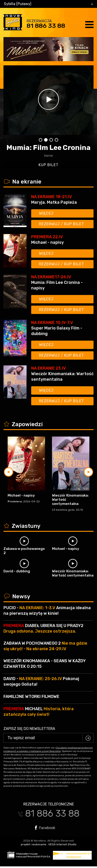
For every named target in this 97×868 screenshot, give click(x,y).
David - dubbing (17, 571)
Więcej (46, 213)
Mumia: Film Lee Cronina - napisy (57, 285)
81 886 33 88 (46, 26)
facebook (45, 828)
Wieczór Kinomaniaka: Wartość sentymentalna (62, 377)
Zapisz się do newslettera (29, 729)
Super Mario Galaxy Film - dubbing (57, 331)
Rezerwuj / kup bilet (62, 224)
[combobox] (48, 4)
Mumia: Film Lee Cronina (48, 148)
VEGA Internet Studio (62, 844)
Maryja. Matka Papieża (54, 202)
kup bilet (48, 165)
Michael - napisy (47, 242)
